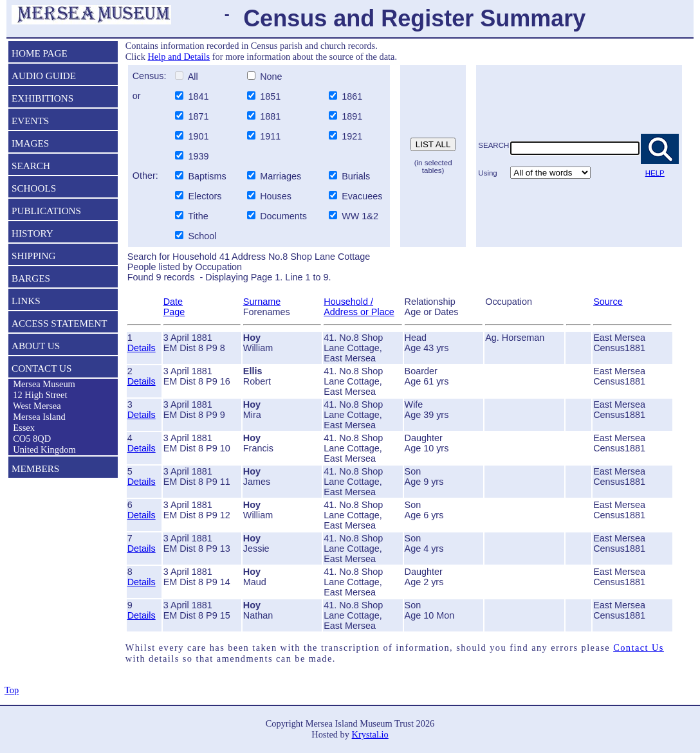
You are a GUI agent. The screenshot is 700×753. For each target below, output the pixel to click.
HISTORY (32, 233)
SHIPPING (33, 256)
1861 (353, 96)
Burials (356, 176)
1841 (199, 96)
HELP (655, 173)
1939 (199, 156)
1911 (272, 136)
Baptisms (207, 176)
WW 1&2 (359, 216)
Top (12, 690)
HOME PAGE (40, 53)
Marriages (281, 176)
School (202, 236)
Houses (276, 196)
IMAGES (30, 143)
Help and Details (179, 57)
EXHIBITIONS (42, 98)
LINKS (26, 301)
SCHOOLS (34, 188)
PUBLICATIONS (46, 211)
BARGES (31, 278)
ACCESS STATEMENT (60, 323)
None (270, 77)
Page (174, 312)
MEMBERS (35, 468)
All (191, 77)
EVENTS (30, 121)
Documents (282, 216)
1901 (199, 136)
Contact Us (639, 648)
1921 (353, 136)
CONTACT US (41, 368)
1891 (353, 116)
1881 (272, 116)
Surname (262, 302)
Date (173, 302)
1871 (199, 116)
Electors (205, 196)
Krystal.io (370, 734)
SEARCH (31, 166)
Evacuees (362, 196)
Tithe (198, 216)
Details (142, 348)
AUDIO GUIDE (44, 76)
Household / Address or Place (359, 307)
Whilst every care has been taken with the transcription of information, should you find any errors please (369, 648)
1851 (272, 96)
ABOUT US (36, 346)
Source (608, 302)
